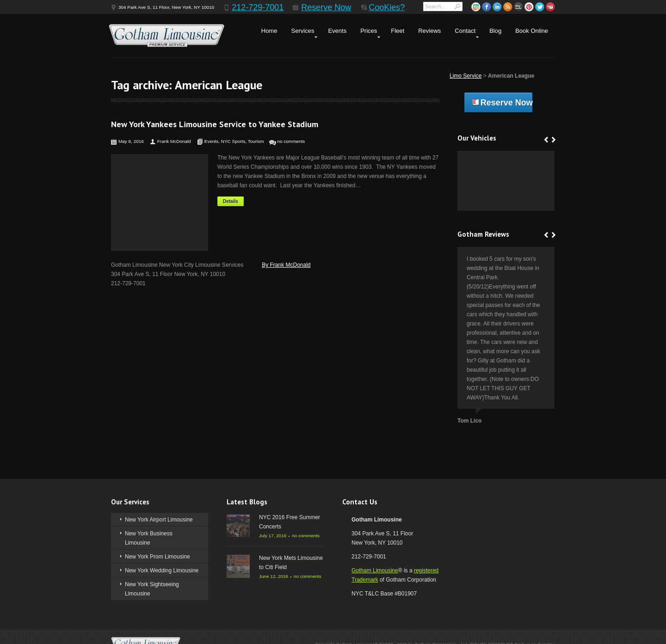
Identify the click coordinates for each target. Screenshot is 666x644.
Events (337, 31)
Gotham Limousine (375, 570)
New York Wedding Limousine (162, 570)
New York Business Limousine (149, 538)
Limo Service (466, 76)
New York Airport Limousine (159, 520)
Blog (495, 31)
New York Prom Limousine (157, 557)
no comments (291, 141)
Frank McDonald (174, 141)
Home (269, 31)
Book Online (532, 31)
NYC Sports (233, 141)
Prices (369, 31)
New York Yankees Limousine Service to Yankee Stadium (215, 124)
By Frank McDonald (286, 265)
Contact (465, 31)
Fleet (398, 31)
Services (303, 31)
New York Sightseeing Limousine (152, 589)
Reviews (429, 31)
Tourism (256, 141)
